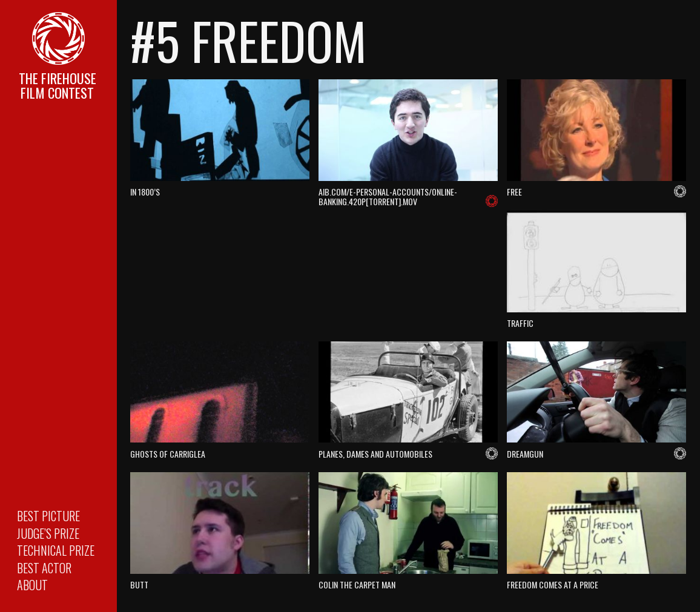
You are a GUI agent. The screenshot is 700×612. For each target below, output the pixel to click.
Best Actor (44, 568)
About (32, 585)
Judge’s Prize (48, 533)
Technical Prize (56, 550)
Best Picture (48, 516)
